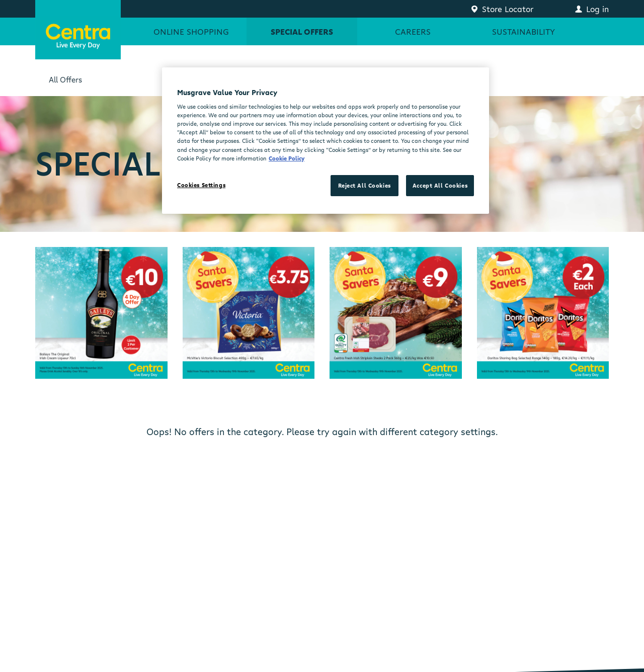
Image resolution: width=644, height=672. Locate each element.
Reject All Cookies (365, 185)
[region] (326, 141)
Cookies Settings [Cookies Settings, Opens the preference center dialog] (201, 185)
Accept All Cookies (440, 185)
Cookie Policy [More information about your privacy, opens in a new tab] (287, 158)
